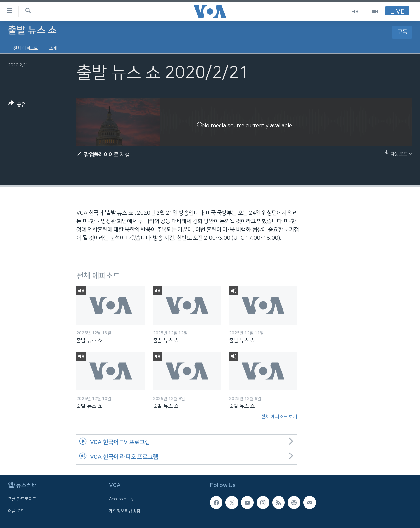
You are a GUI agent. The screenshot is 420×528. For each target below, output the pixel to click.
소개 (53, 48)
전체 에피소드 (26, 48)
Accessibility (121, 499)
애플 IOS (16, 511)
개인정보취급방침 (125, 511)
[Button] (17, 105)
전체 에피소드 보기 (279, 417)
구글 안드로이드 (22, 499)
